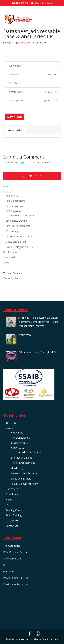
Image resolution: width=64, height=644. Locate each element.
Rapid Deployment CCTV (19, 247)
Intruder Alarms (14, 206)
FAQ (6, 268)
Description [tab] (16, 130)
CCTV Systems (14, 211)
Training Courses (13, 273)
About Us (8, 186)
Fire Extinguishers (15, 201)
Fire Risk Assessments (18, 226)
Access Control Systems (19, 236)
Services (8, 192)
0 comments (39, 43)
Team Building (11, 278)
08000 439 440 (21, 3)
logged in (23, 162)
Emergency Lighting (17, 221)
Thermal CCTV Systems (21, 215)
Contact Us (9, 289)
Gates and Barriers (16, 242)
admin (10, 43)
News (6, 263)
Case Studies (10, 284)
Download (15, 117)
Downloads (10, 257)
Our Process (10, 252)
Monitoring (12, 231)
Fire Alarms (12, 196)
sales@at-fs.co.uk (20, 584)
